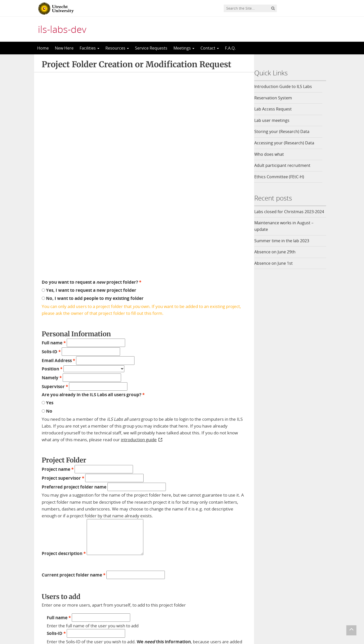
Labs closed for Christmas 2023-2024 (288, 215)
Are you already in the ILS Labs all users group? (93, 188)
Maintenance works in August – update (287, 233)
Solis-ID (51, 146)
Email (48, 588)
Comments (53, 572)
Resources (117, 48)
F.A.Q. (230, 48)
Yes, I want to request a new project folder (89, 84)
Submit (51, 597)
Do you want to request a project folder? (92, 76)
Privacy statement (308, 620)
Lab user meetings (275, 120)
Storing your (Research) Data (285, 131)
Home (43, 48)
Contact (210, 48)
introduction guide (139, 234)
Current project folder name (74, 369)
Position (52, 162)
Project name (58, 263)
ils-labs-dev (62, 29)
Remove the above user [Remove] (119, 522)
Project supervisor (63, 272)
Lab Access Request (277, 109)
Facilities (89, 48)
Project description (64, 347)
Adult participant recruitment (286, 165)
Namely (52, 171)
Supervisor (55, 180)
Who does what (273, 154)
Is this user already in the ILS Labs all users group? (101, 491)
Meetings (184, 48)
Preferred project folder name (74, 281)
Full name (54, 136)
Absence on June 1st (277, 270)
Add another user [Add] (69, 522)
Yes (48, 197)
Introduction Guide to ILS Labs (287, 86)
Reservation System (277, 98)
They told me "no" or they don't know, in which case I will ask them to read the (143, 510)
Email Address (58, 154)
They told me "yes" (69, 499)
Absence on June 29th (278, 258)
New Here (64, 48)
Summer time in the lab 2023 (285, 247)
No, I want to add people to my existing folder (93, 92)
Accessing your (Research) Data (288, 143)
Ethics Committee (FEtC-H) (283, 177)
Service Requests (151, 48)
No (47, 205)
